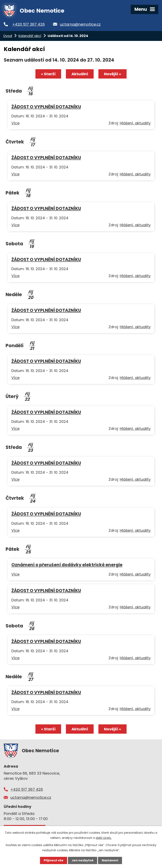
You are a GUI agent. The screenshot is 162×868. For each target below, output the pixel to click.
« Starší (48, 74)
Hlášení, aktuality (135, 123)
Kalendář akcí (30, 36)
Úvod (8, 36)
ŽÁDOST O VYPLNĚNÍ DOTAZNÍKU (46, 107)
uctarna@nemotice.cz (80, 24)
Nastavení (110, 860)
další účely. (104, 838)
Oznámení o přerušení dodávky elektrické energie (67, 565)
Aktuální (80, 74)
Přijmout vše (54, 860)
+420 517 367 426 (28, 24)
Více (15, 123)
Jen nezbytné (83, 860)
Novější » (112, 74)
